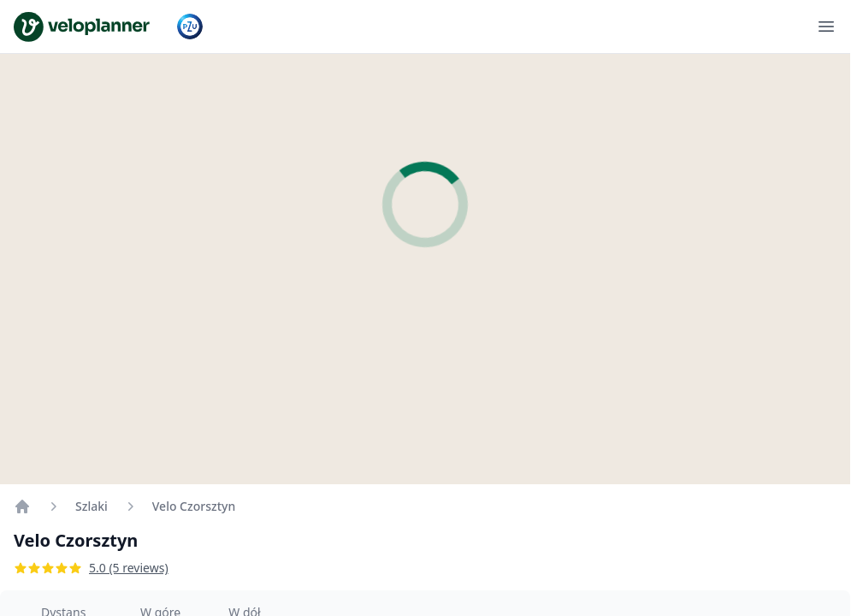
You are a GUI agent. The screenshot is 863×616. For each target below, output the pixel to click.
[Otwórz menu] (826, 27)
